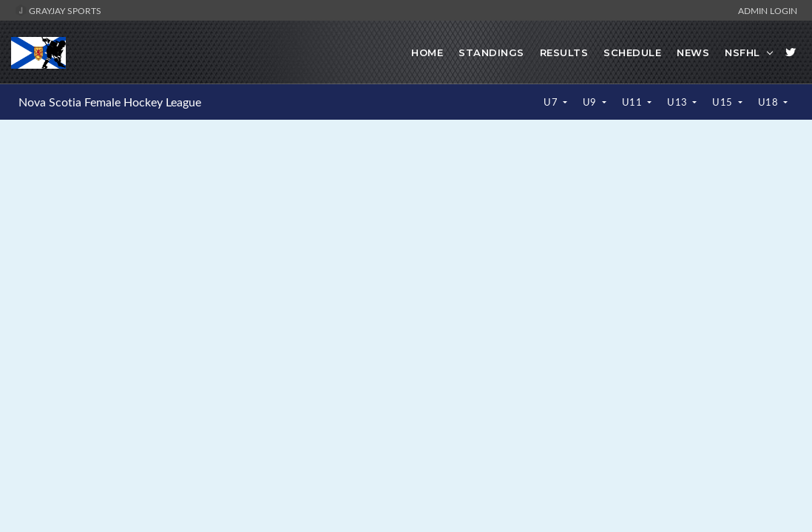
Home (427, 52)
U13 (679, 102)
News (693, 52)
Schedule (632, 52)
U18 (769, 102)
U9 (591, 102)
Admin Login (768, 10)
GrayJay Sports (58, 10)
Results (564, 52)
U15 (724, 102)
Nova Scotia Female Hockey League (110, 102)
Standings (491, 52)
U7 (552, 102)
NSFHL (742, 52)
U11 (633, 102)
